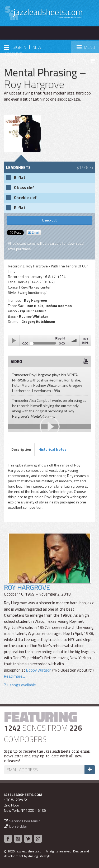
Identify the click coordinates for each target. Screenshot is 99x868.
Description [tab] (21, 449)
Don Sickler (18, 826)
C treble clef (25, 198)
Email (34, 233)
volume (74, 341)
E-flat (20, 208)
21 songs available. (20, 685)
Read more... (14, 676)
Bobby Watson (39, 670)
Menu (88, 49)
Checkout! (50, 220)
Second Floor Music (25, 821)
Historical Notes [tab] (52, 449)
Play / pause (14, 341)
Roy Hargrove (27, 587)
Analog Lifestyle (39, 856)
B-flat (20, 178)
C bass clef (24, 188)
